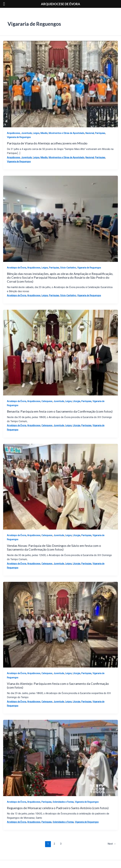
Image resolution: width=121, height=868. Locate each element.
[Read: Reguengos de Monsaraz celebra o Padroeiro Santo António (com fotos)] (60, 758)
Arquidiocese (13, 133)
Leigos (36, 133)
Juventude (26, 133)
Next (112, 844)
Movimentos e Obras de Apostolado (66, 133)
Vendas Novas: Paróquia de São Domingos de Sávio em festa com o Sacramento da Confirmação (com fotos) (54, 548)
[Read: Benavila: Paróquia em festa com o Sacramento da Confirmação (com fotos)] (60, 352)
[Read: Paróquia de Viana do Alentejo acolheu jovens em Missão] (60, 84)
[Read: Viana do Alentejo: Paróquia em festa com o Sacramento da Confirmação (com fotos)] (60, 624)
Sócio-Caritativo (68, 268)
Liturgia (76, 401)
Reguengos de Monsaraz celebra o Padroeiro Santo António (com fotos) (58, 808)
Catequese (47, 401)
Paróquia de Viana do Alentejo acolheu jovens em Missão (47, 143)
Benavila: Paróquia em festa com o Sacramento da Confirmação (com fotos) (60, 411)
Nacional (90, 133)
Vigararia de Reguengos (19, 137)
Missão (44, 133)
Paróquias (100, 133)
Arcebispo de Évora (17, 268)
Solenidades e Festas (63, 802)
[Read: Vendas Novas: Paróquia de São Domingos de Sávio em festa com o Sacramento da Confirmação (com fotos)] (60, 486)
